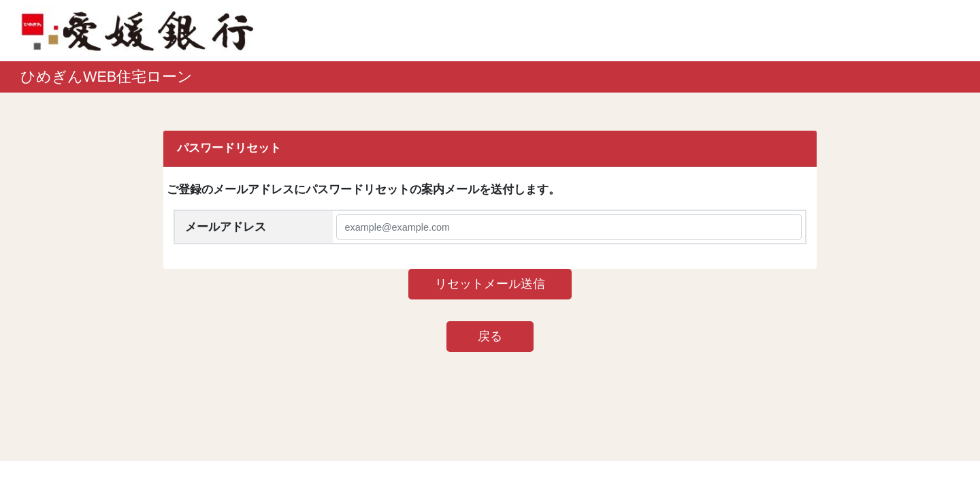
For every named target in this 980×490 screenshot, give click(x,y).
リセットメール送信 (490, 284)
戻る (490, 336)
